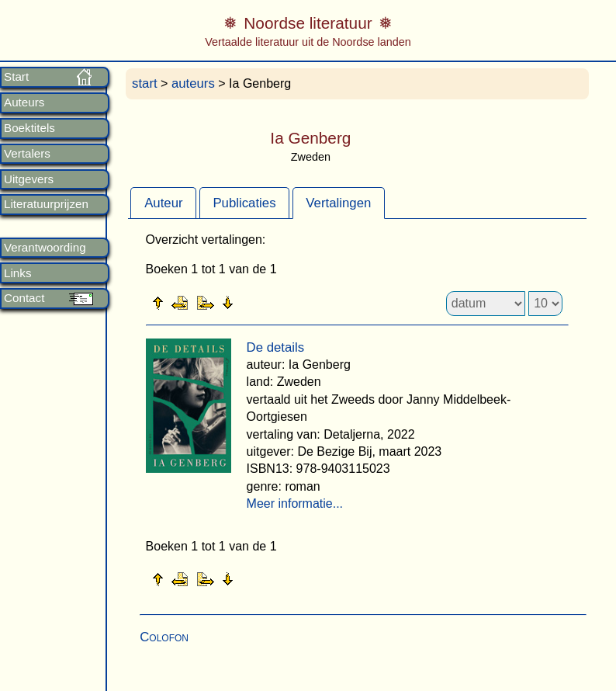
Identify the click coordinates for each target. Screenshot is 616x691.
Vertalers (27, 154)
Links (17, 273)
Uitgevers (29, 179)
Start (16, 77)
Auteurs (24, 102)
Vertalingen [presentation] (338, 203)
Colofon (164, 637)
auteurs (193, 83)
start (145, 83)
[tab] (163, 203)
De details (276, 347)
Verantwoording (45, 248)
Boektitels (29, 128)
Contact (24, 298)
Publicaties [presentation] (244, 203)
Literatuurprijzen (46, 204)
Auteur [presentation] (163, 203)
